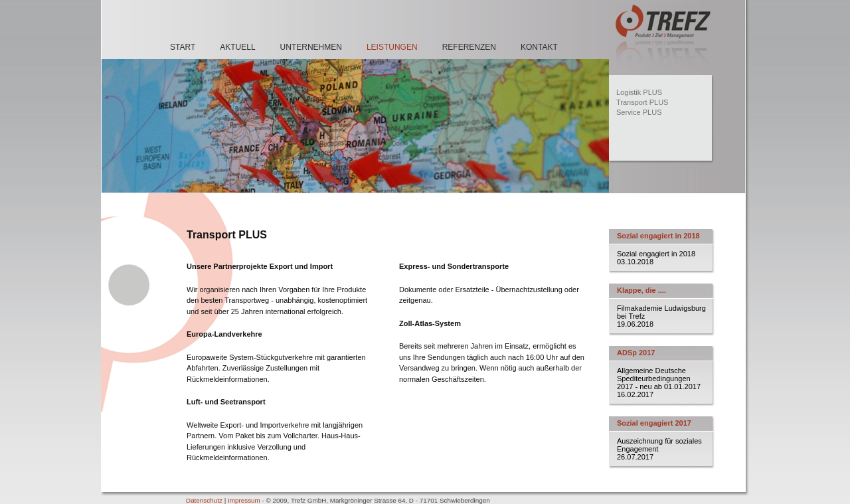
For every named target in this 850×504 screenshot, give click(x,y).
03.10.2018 (635, 262)
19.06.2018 (635, 324)
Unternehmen (311, 47)
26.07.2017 (635, 457)
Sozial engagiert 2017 (654, 423)
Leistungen (392, 47)
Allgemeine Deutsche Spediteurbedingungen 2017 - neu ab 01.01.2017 (659, 378)
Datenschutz (204, 500)
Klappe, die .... (641, 290)
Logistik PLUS (639, 92)
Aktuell (237, 47)
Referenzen (469, 47)
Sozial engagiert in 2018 (658, 236)
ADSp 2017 (636, 353)
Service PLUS (639, 112)
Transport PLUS (642, 102)
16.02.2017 (635, 394)
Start (183, 47)
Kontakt (539, 47)
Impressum (244, 500)
